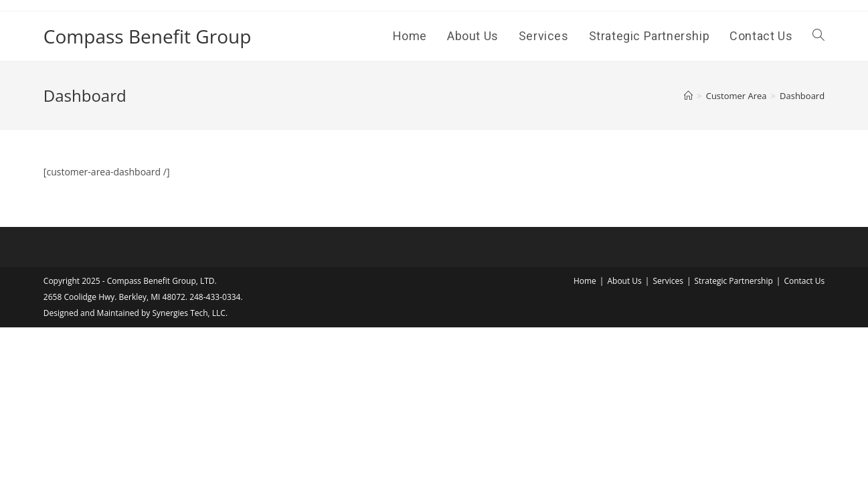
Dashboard (802, 96)
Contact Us (804, 281)
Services (668, 281)
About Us (624, 281)
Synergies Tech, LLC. (190, 313)
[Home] (688, 96)
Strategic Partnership (733, 281)
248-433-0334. (216, 297)
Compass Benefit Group (147, 36)
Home (585, 281)
